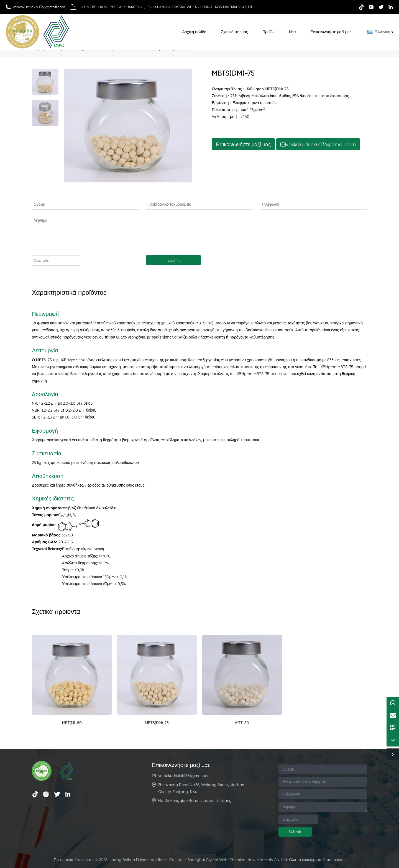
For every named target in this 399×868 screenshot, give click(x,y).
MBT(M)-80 (72, 723)
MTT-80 (242, 723)
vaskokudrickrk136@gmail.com (318, 144)
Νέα (292, 32)
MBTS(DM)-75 (157, 723)
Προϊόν (268, 32)
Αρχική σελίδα (194, 32)
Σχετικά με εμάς (234, 32)
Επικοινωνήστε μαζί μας (331, 32)
